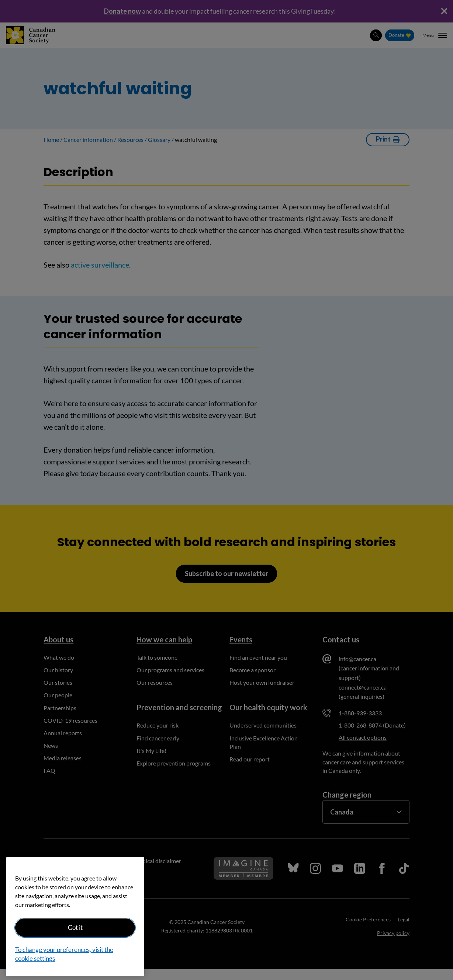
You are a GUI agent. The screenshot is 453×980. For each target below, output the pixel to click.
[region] (75, 917)
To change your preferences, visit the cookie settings (64, 954)
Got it (75, 927)
